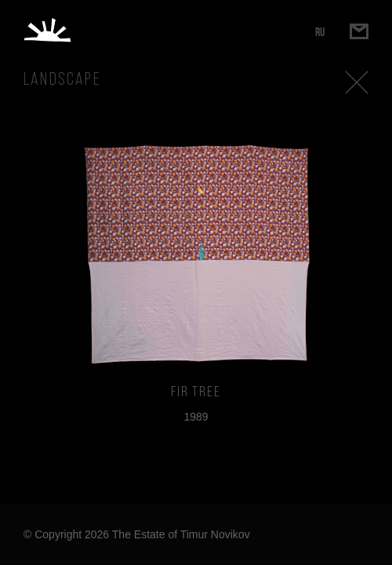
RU (320, 32)
